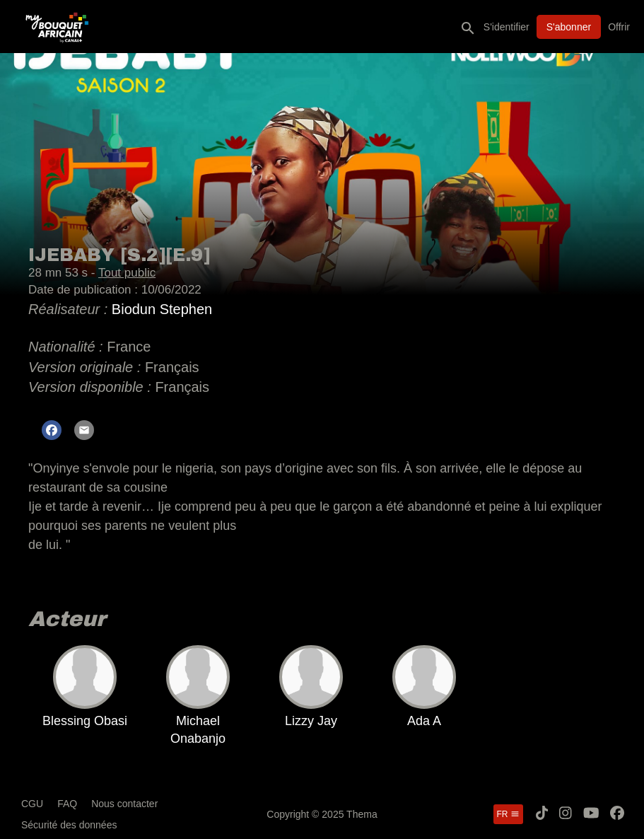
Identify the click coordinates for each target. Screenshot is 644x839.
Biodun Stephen (162, 309)
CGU (32, 804)
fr (508, 814)
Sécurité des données (69, 825)
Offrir (619, 27)
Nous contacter (124, 804)
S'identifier (507, 27)
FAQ (67, 804)
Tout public (127, 273)
